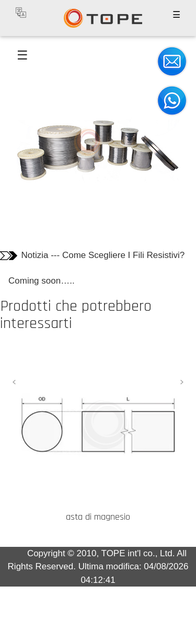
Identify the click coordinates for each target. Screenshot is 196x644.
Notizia (35, 255)
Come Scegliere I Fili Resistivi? (123, 255)
